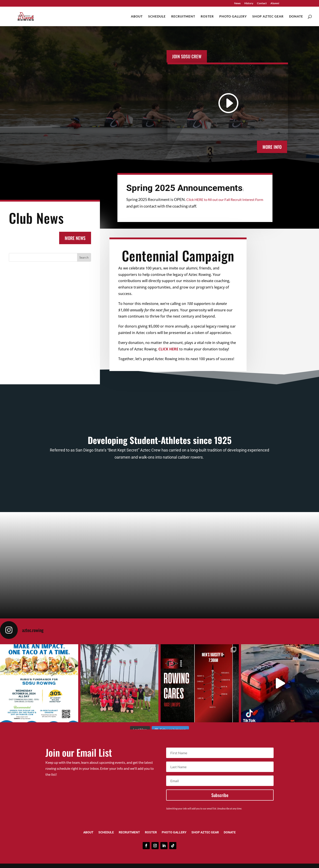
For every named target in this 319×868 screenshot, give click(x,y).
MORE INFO (272, 147)
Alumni (275, 3)
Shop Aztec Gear (268, 17)
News (237, 3)
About (137, 17)
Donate (296, 17)
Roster (207, 17)
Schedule (157, 17)
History (249, 3)
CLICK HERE (168, 349)
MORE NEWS (75, 238)
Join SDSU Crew (187, 56)
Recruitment (183, 17)
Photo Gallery (233, 17)
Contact (262, 3)
